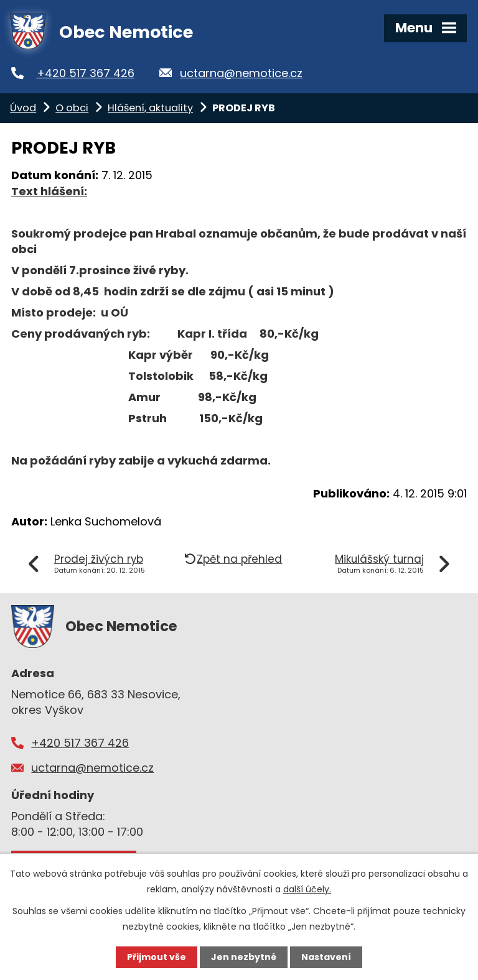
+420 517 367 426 (86, 73)
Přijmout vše (157, 957)
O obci (72, 108)
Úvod (23, 108)
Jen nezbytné (244, 957)
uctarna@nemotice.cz (241, 73)
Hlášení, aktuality (150, 108)
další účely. (307, 889)
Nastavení (326, 957)
